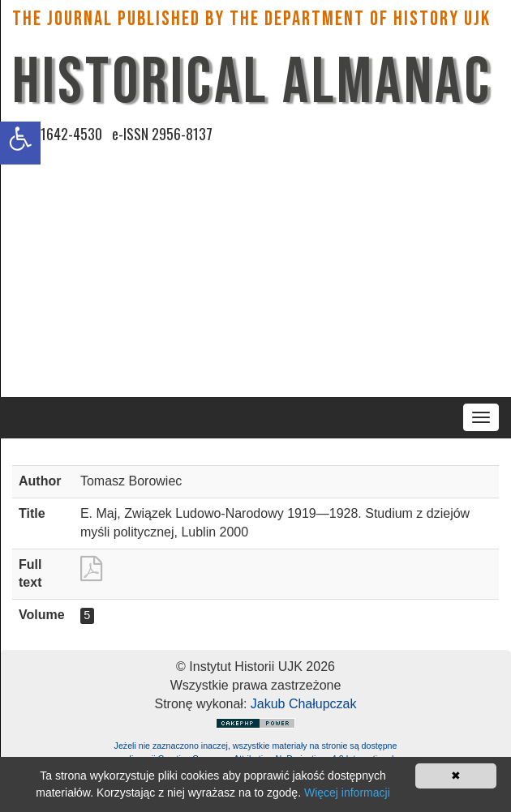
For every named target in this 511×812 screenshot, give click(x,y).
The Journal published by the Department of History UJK (251, 19)
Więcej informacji (347, 793)
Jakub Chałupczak (304, 704)
